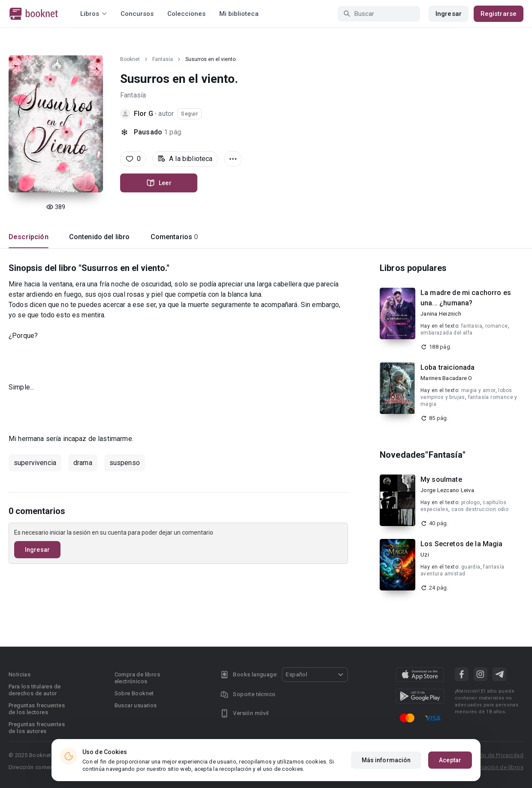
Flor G (144, 114)
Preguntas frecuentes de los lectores (37, 709)
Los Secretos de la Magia (462, 544)
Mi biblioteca (239, 14)
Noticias (20, 674)
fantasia (472, 326)
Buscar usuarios (136, 705)
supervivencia (35, 463)
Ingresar (449, 14)
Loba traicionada (447, 367)
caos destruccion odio (480, 509)
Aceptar (450, 761)
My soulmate (441, 479)
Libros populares (413, 268)
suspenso (125, 463)
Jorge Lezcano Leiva (447, 490)
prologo (471, 502)
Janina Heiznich (441, 314)
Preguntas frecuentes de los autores (37, 728)
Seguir (189, 114)
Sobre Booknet (134, 693)
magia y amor (478, 390)
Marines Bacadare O (446, 378)
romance (497, 326)
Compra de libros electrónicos (137, 678)
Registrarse (499, 14)
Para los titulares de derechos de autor (35, 690)
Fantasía (163, 59)
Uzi (425, 555)
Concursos (137, 14)
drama (83, 463)
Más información (386, 761)
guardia (471, 567)
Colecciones (186, 14)
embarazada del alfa (447, 333)
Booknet (130, 59)
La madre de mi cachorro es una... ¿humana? (466, 298)
